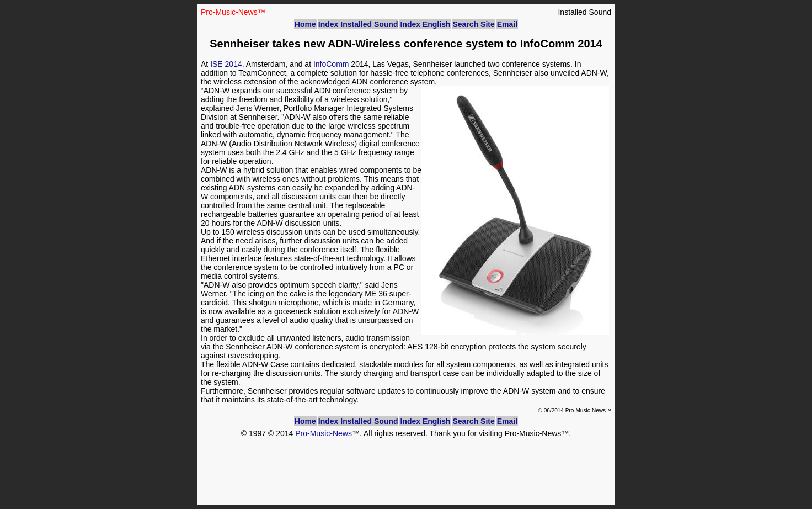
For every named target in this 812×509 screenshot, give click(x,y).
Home (305, 24)
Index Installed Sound (358, 24)
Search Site (473, 24)
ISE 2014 (226, 64)
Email (507, 24)
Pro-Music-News (324, 433)
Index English (425, 24)
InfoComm (331, 64)
